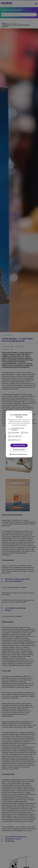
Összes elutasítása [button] (19, 450)
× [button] (30, 413)
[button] (19, 454)
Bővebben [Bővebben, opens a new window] (24, 425)
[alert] (19, 434)
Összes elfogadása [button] (19, 445)
